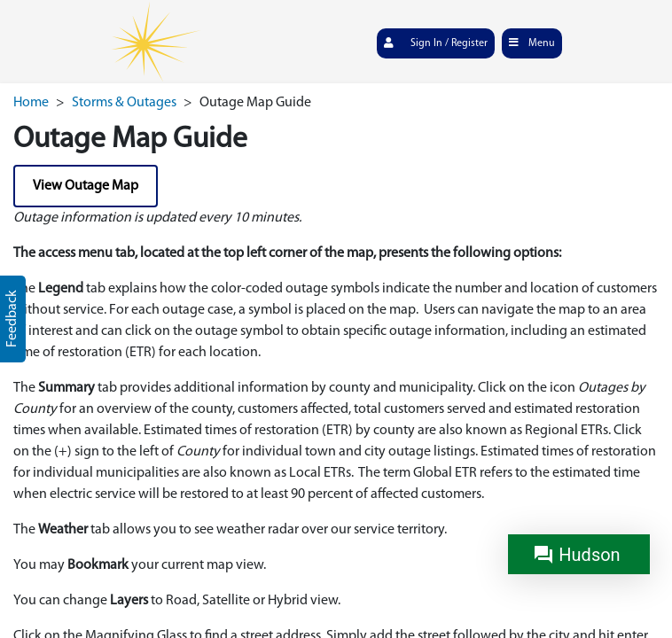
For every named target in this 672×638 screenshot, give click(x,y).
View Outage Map (86, 186)
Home (31, 103)
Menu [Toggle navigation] (531, 43)
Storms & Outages (124, 103)
